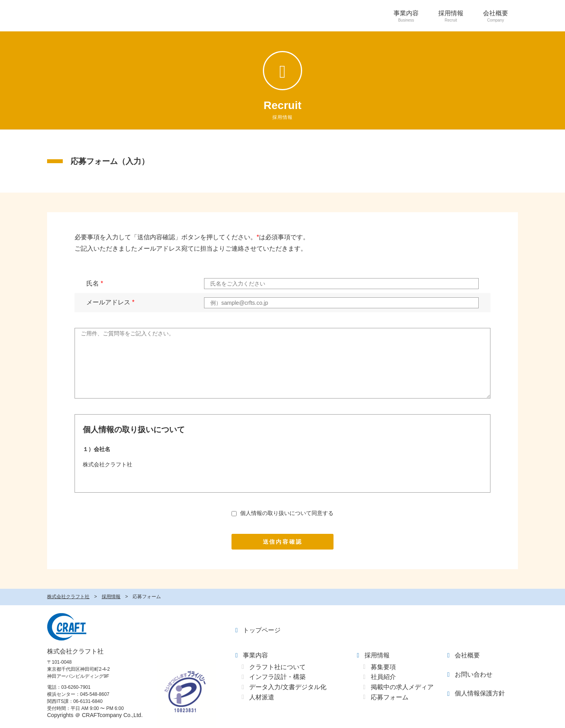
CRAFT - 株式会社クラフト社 (65, 15)
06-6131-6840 (88, 701)
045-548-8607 (95, 694)
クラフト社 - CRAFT (67, 627)
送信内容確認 (283, 542)
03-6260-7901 (76, 687)
